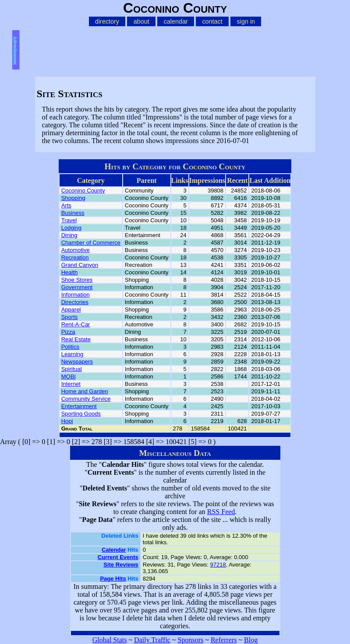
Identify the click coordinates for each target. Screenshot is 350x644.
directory (107, 21)
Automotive (76, 250)
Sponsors (191, 640)
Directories (75, 302)
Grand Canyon (80, 265)
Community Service (86, 399)
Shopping (73, 198)
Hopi (67, 421)
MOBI (69, 376)
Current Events (118, 557)
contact (212, 21)
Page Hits (113, 579)
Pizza (68, 332)
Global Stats (110, 640)
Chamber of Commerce (91, 243)
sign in (246, 21)
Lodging (71, 228)
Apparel (71, 310)
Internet (71, 384)
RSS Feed (221, 512)
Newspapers (77, 362)
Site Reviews (121, 565)
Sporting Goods (81, 414)
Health (70, 272)
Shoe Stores (77, 280)
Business (73, 213)
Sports (70, 317)
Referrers (224, 640)
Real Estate (76, 339)
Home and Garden (85, 391)
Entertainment (79, 406)
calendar (176, 21)
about (141, 21)
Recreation (75, 257)
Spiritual (72, 369)
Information (76, 295)
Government (77, 287)
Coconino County (83, 191)
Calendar (114, 550)
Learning (72, 354)
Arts (66, 205)
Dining (69, 235)
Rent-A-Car (76, 324)
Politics (70, 347)
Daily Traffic (152, 640)
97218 (218, 565)
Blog (251, 640)
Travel (69, 220)
